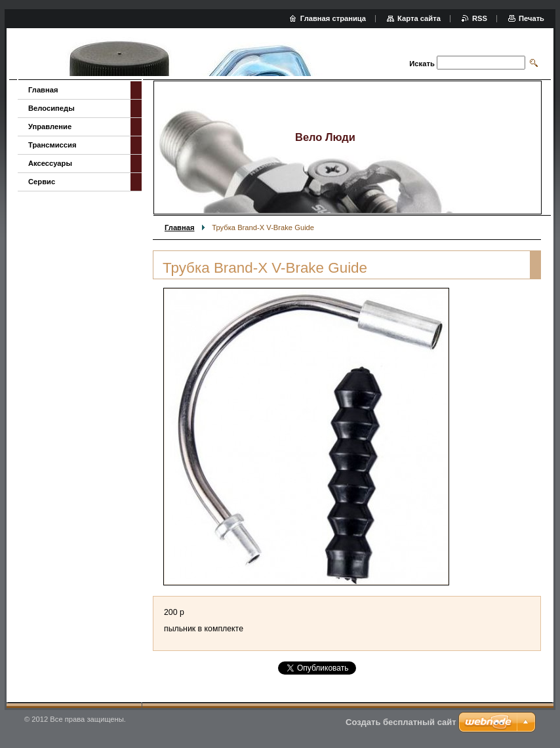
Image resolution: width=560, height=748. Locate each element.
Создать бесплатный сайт (401, 722)
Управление (50, 127)
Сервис (42, 182)
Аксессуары (50, 163)
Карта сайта (419, 18)
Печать (531, 18)
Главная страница (333, 18)
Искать (422, 64)
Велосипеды (51, 108)
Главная (180, 227)
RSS (480, 18)
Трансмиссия (52, 145)
